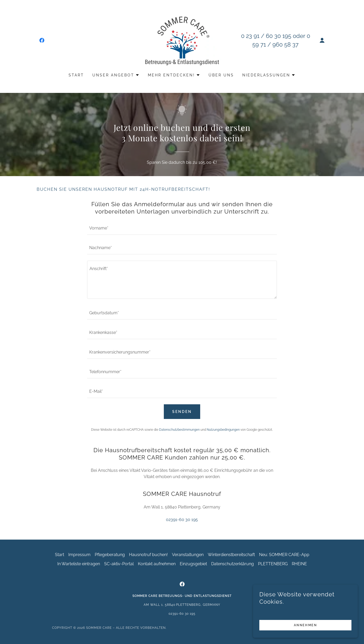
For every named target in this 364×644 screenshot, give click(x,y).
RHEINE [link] (299, 564)
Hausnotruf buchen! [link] (148, 555)
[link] (42, 40)
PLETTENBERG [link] (273, 564)
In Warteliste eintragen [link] (79, 564)
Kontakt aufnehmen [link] (157, 564)
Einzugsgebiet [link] (193, 564)
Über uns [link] (221, 75)
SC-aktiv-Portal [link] (119, 564)
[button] (322, 40)
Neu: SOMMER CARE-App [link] (284, 555)
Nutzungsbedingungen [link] (223, 430)
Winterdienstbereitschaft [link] (231, 555)
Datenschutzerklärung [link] (233, 564)
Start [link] (76, 75)
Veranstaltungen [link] (188, 555)
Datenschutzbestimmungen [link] (179, 430)
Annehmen (306, 625)
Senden (182, 412)
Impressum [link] (79, 555)
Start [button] (60, 555)
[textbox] (182, 228)
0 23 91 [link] (250, 36)
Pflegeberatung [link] (110, 555)
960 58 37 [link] (285, 44)
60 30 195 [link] (279, 36)
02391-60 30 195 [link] (182, 520)
